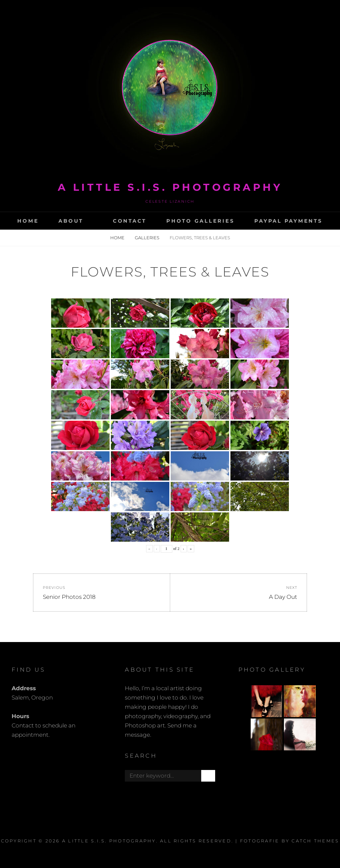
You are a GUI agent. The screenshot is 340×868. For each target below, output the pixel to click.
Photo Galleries (200, 221)
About (71, 221)
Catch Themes (315, 841)
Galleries (148, 238)
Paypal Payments (288, 221)
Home (28, 221)
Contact (130, 221)
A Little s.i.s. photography (170, 187)
